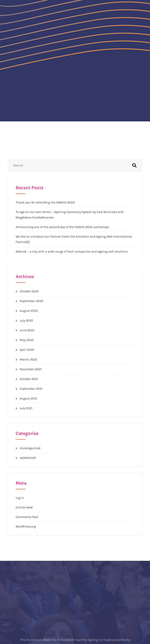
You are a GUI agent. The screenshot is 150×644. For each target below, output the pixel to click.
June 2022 (27, 330)
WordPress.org (26, 526)
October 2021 (29, 379)
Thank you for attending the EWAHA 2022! (45, 202)
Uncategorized (30, 448)
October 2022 (29, 291)
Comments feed (27, 517)
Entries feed (24, 507)
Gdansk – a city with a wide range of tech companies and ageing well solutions (72, 251)
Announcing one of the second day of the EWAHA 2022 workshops (62, 227)
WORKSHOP (28, 458)
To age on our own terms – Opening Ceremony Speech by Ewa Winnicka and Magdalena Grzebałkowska (69, 215)
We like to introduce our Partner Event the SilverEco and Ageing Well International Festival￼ (74, 239)
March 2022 (28, 359)
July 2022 (26, 320)
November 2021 (31, 369)
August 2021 (28, 398)
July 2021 (26, 408)
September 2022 (31, 301)
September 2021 (31, 389)
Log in (20, 498)
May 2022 (27, 340)
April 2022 (27, 350)
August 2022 (29, 311)
